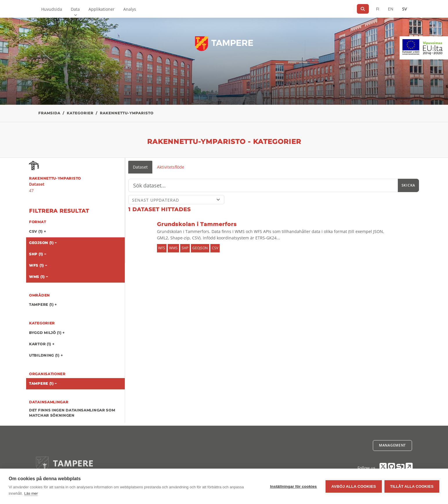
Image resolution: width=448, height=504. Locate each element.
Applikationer (102, 9)
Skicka (408, 185)
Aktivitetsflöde (171, 167)
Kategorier (80, 113)
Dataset (140, 167)
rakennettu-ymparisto (127, 113)
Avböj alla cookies (353, 486)
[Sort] (176, 200)
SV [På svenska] (404, 9)
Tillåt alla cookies (412, 486)
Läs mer (31, 493)
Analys (130, 9)
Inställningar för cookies (293, 486)
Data (75, 9)
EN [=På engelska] (391, 9)
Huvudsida (52, 9)
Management (392, 445)
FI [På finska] (378, 9)
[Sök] (363, 9)
